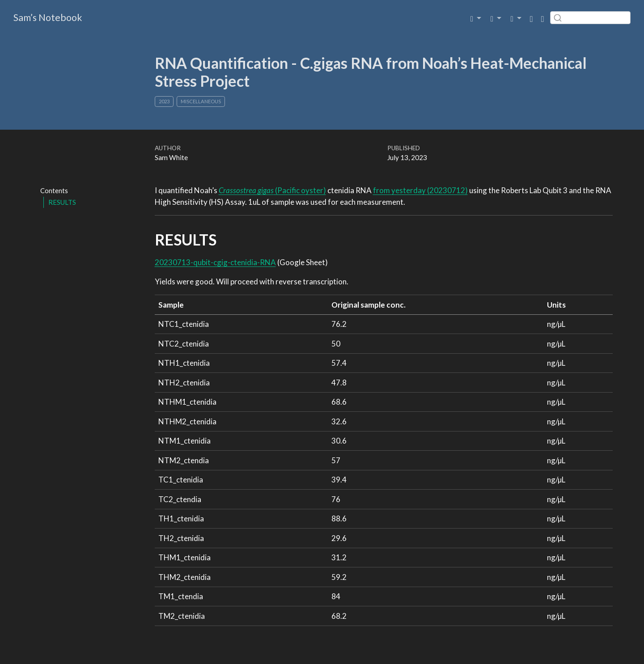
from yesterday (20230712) (420, 190)
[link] (476, 18)
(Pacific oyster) (272, 190)
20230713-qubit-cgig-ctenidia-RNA (215, 262)
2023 (164, 101)
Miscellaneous (201, 101)
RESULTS (62, 202)
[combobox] (590, 18)
